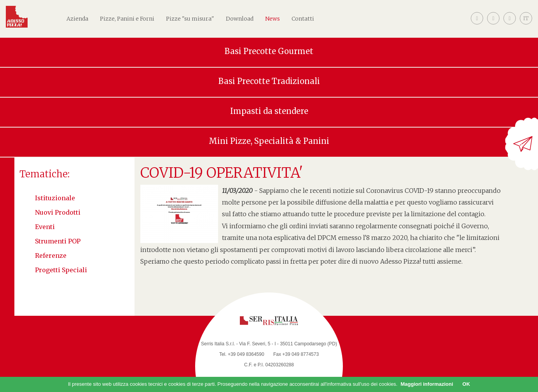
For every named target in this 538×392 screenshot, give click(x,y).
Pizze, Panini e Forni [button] (127, 19)
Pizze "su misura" (190, 19)
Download (240, 19)
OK (466, 384)
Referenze (51, 255)
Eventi (45, 227)
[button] (526, 24)
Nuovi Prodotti (58, 212)
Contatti (303, 19)
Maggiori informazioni (427, 384)
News (272, 19)
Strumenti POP (58, 241)
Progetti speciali (61, 270)
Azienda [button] (77, 19)
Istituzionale (55, 198)
